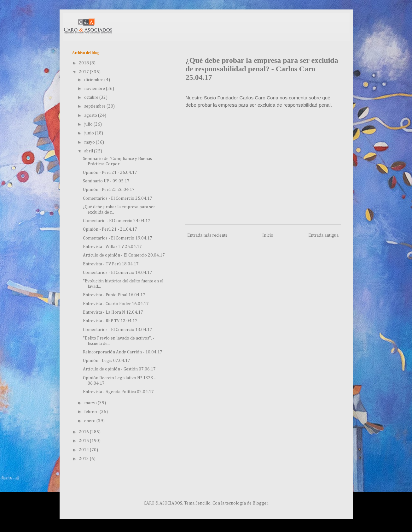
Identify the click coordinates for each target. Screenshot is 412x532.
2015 (84, 441)
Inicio (268, 235)
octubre (92, 98)
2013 (84, 459)
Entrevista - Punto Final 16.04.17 (114, 295)
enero (90, 421)
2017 (84, 72)
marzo (91, 403)
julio (89, 124)
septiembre (95, 106)
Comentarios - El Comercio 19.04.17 (118, 238)
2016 (84, 432)
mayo (90, 142)
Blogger (260, 503)
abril (89, 151)
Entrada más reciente (207, 235)
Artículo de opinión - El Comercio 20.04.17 (124, 255)
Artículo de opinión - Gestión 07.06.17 (119, 369)
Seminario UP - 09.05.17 (106, 181)
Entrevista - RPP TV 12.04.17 (110, 321)
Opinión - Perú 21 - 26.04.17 (110, 173)
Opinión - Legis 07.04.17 (107, 361)
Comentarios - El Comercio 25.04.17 (118, 198)
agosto (91, 115)
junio (90, 133)
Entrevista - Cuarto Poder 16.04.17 (116, 304)
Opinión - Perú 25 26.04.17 (109, 190)
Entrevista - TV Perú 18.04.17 (111, 264)
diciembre (94, 80)
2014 (84, 450)
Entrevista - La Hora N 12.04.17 (113, 312)
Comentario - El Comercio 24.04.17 (117, 221)
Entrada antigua (323, 235)
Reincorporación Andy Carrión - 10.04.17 (123, 352)
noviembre (95, 89)
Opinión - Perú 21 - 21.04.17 (110, 229)
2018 (84, 63)
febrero (92, 412)
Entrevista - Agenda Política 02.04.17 (118, 392)
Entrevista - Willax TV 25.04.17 (112, 247)
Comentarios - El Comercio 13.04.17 (118, 330)
